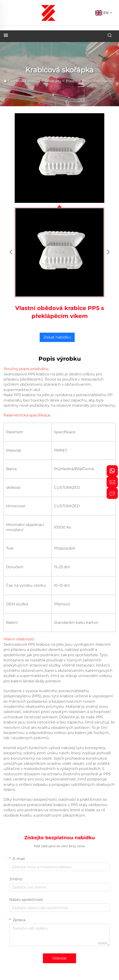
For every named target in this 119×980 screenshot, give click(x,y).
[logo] (48, 12)
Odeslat (59, 958)
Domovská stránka (24, 81)
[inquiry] (112, 493)
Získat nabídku (57, 337)
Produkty (53, 81)
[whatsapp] (112, 471)
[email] (112, 482)
